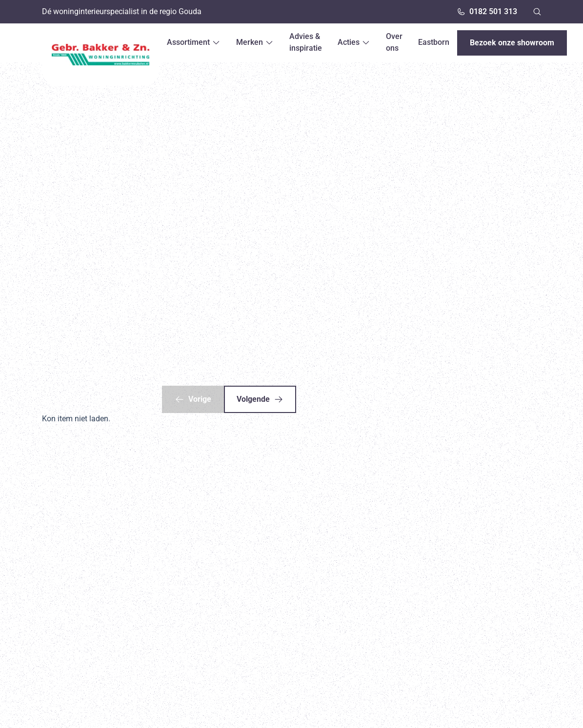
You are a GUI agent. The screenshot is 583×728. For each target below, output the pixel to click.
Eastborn (434, 42)
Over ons (394, 42)
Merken (255, 42)
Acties (354, 42)
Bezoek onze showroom (512, 43)
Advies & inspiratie (306, 42)
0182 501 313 (487, 11)
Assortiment (194, 42)
